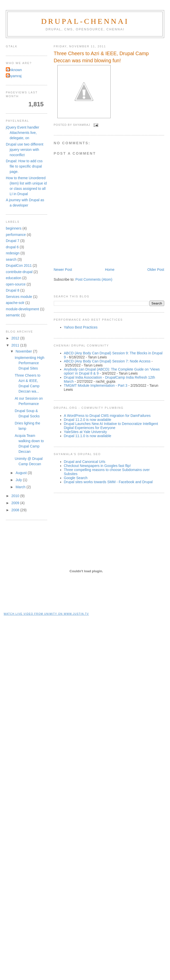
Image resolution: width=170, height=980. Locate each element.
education (14, 278)
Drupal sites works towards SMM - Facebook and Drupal (108, 482)
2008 (16, 510)
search (11, 259)
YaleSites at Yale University (86, 432)
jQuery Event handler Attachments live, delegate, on (23, 133)
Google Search (76, 478)
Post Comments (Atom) (94, 279)
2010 (16, 496)
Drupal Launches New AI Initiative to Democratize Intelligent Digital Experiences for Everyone (111, 426)
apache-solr (15, 303)
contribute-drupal (19, 272)
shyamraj (14, 76)
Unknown (14, 70)
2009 (16, 503)
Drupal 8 (13, 290)
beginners (14, 228)
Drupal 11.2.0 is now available (88, 420)
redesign (13, 253)
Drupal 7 (13, 241)
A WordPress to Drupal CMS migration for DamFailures (107, 416)
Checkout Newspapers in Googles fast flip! (97, 466)
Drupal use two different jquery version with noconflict (25, 150)
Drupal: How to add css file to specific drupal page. (24, 166)
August (21, 473)
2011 (16, 345)
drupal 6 (12, 247)
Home (110, 270)
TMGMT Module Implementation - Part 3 (96, 385)
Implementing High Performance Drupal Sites (30, 363)
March (21, 487)
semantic (13, 315)
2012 (16, 338)
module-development (22, 309)
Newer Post (63, 270)
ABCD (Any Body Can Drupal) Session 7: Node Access (107, 361)
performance (16, 235)
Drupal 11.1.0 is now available (88, 436)
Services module (19, 297)
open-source (16, 284)
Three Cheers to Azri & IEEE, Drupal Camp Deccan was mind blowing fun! (101, 57)
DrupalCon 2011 (19, 266)
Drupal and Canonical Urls (85, 462)
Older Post (156, 270)
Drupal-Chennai (85, 21)
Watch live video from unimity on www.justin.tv (46, 614)
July (19, 480)
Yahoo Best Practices (81, 327)
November (24, 351)
